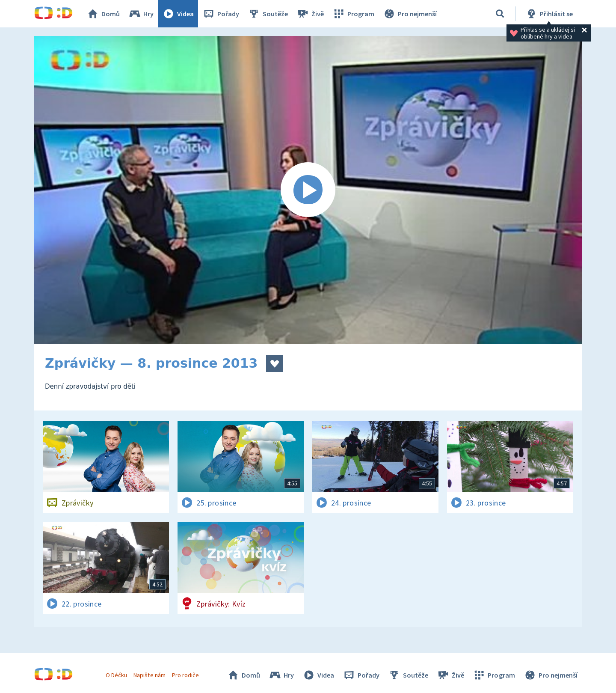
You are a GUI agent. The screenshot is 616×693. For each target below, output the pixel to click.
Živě (310, 14)
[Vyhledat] (500, 14)
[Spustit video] (308, 190)
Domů (103, 14)
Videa (178, 14)
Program (353, 14)
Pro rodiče (185, 675)
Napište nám (149, 675)
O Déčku (116, 675)
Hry (141, 14)
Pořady (221, 14)
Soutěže (268, 14)
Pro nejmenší (410, 14)
